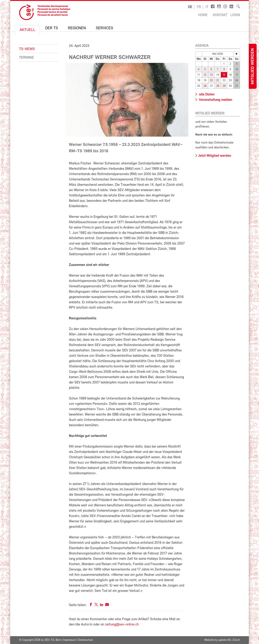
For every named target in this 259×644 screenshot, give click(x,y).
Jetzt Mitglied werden (215, 156)
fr (199, 7)
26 (205, 86)
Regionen (77, 28)
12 (205, 75)
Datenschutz (86, 640)
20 (211, 81)
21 (218, 81)
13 (211, 75)
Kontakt (220, 15)
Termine (26, 58)
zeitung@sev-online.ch (122, 625)
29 (224, 86)
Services (104, 28)
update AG (225, 640)
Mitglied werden (253, 66)
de (190, 7)
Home (203, 15)
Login (235, 15)
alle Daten (206, 95)
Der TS (51, 28)
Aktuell (27, 30)
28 (218, 86)
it (207, 7)
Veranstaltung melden (215, 100)
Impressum (70, 640)
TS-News (27, 49)
